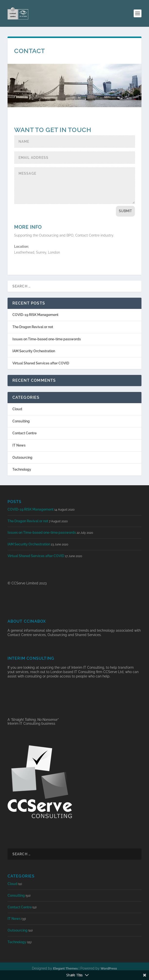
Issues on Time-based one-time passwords (47, 339)
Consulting (21, 421)
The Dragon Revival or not (33, 327)
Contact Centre (24, 433)
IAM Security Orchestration (34, 351)
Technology (22, 469)
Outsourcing (22, 457)
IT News (19, 445)
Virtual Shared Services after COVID (41, 363)
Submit (125, 211)
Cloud (17, 409)
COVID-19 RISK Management (35, 315)
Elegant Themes (65, 968)
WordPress (109, 968)
